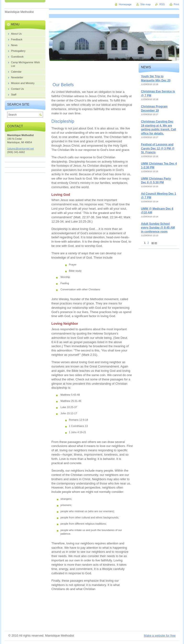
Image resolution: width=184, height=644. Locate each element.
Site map (145, 4)
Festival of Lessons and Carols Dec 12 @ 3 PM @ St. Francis (158, 148)
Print (176, 4)
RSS (162, 4)
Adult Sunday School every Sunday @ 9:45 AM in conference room (158, 228)
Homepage (125, 4)
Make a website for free (160, 636)
